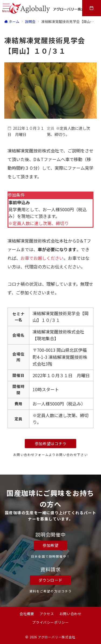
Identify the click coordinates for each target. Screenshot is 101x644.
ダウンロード (50, 580)
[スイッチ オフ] (92, 8)
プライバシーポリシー (50, 622)
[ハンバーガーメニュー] (6, 8)
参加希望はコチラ (51, 444)
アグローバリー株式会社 (57, 637)
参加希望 (50, 545)
